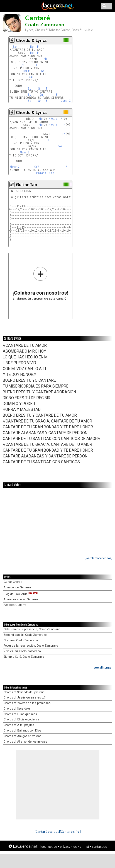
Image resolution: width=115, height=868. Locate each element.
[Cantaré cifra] (70, 832)
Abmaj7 (25, 152)
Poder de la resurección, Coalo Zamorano (31, 646)
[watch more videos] (98, 558)
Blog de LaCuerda (21, 594)
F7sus (53, 119)
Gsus (64, 101)
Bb (15, 47)
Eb (32, 47)
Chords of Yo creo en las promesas (27, 703)
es (75, 847)
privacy (65, 847)
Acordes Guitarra (15, 605)
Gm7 (60, 146)
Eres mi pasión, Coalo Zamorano (25, 635)
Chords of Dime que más (20, 714)
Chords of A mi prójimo (19, 725)
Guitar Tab (26, 185)
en (82, 847)
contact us (99, 847)
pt (88, 847)
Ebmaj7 (14, 167)
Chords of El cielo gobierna (21, 719)
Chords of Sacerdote (17, 709)
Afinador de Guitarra (17, 587)
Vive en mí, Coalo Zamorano (22, 651)
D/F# (26, 71)
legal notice (49, 847)
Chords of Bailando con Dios (22, 731)
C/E (22, 65)
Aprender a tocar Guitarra (21, 599)
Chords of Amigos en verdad (23, 736)
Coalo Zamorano (45, 25)
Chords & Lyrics (31, 41)
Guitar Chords (13, 582)
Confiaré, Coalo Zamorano (21, 640)
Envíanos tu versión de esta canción (41, 283)
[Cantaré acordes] (47, 832)
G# (31, 77)
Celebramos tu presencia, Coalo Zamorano (32, 629)
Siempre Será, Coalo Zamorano (24, 657)
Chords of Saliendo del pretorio (24, 692)
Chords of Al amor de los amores (25, 742)
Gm (43, 71)
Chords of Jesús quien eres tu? (25, 698)
